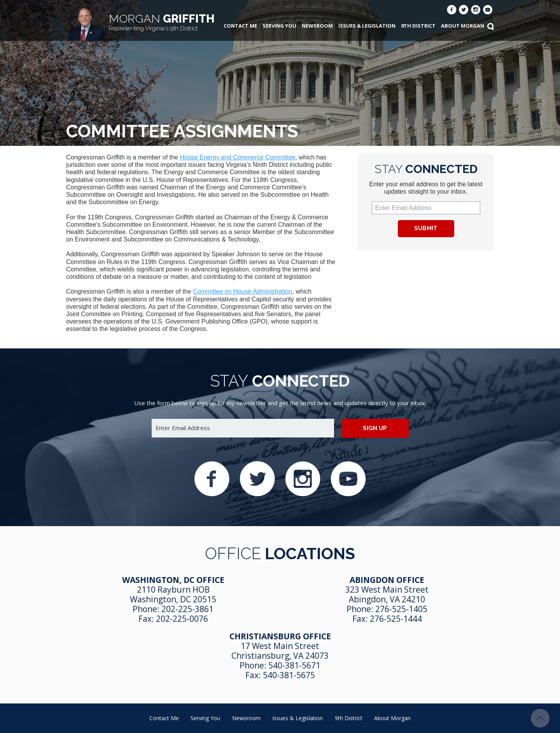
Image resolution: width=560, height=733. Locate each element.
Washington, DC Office (173, 580)
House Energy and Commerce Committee (237, 157)
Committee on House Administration (242, 291)
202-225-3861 (187, 609)
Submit (426, 228)
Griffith (162, 22)
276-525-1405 (401, 609)
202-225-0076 (182, 619)
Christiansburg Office (280, 636)
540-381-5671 (294, 665)
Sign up (375, 428)
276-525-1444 (396, 619)
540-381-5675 (289, 675)
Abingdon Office (387, 580)
